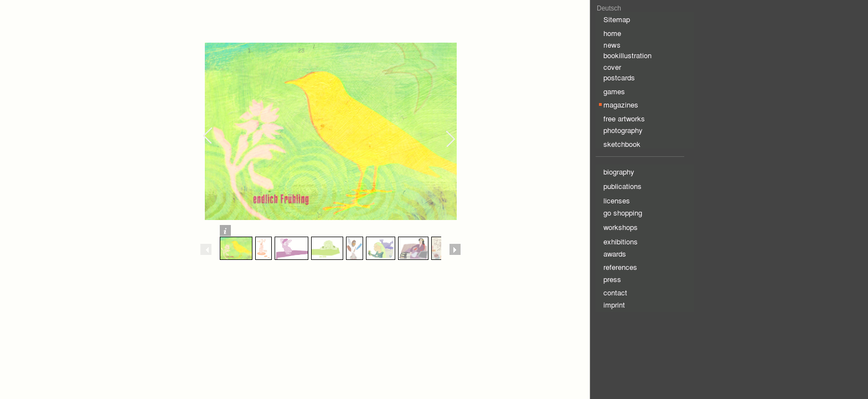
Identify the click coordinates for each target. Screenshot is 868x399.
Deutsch (609, 8)
